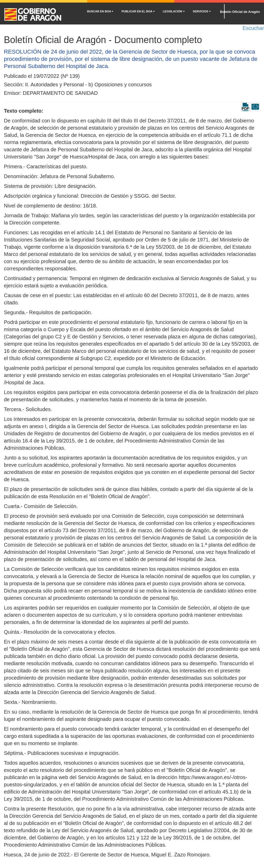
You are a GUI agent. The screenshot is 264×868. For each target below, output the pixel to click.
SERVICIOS (202, 11)
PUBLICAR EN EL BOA (138, 11)
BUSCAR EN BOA (100, 11)
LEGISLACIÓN (174, 11)
